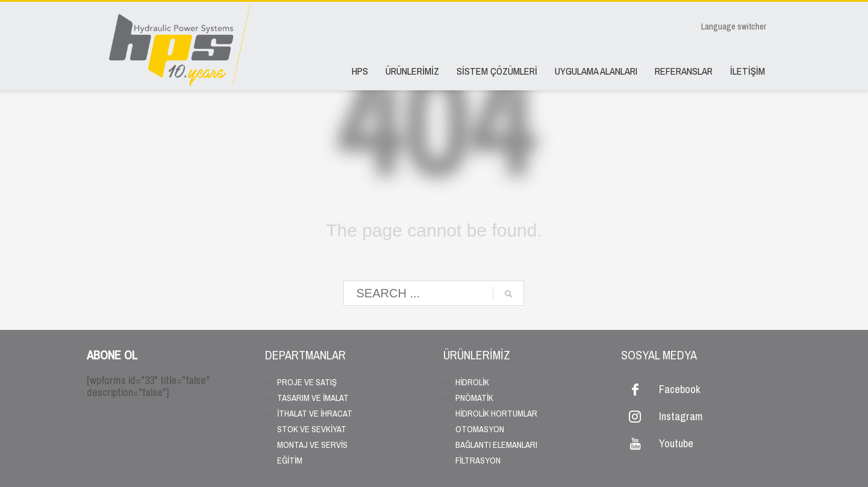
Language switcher (734, 26)
